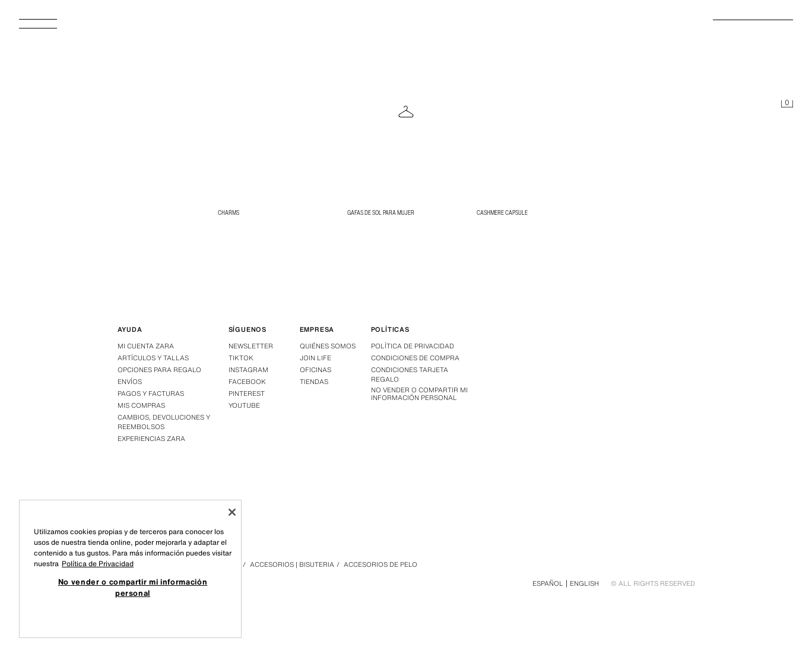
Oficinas (315, 370)
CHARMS (229, 212)
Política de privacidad (413, 346)
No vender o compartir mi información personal (419, 394)
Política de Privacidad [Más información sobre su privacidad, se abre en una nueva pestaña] (98, 564)
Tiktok (241, 358)
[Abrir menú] (43, 27)
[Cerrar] (232, 512)
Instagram (248, 370)
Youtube (244, 405)
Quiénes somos (328, 346)
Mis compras (141, 405)
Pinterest (247, 393)
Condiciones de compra (415, 358)
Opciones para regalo (159, 370)
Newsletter (251, 346)
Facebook (247, 382)
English (584, 583)
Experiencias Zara (151, 439)
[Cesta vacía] (787, 104)
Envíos (130, 382)
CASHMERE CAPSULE (502, 212)
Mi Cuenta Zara (146, 346)
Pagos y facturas (151, 393)
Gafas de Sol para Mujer (381, 212)
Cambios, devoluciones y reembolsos (164, 422)
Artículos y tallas (153, 358)
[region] (130, 569)
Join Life (315, 358)
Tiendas (314, 382)
